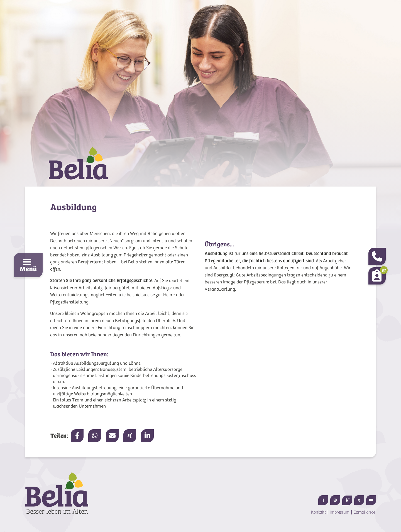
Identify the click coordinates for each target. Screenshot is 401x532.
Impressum (340, 512)
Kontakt (318, 512)
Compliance (364, 512)
